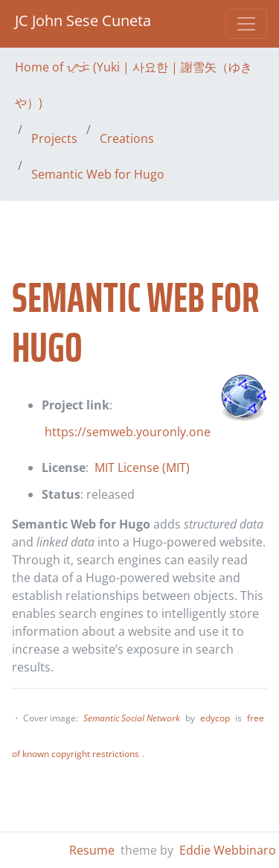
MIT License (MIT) (142, 467)
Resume (92, 850)
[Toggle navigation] (246, 24)
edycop (215, 718)
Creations (127, 138)
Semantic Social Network (132, 718)
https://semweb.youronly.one (128, 432)
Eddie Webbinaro (228, 850)
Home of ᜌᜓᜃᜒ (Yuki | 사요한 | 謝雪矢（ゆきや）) (134, 85)
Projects (54, 138)
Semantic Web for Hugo (98, 174)
